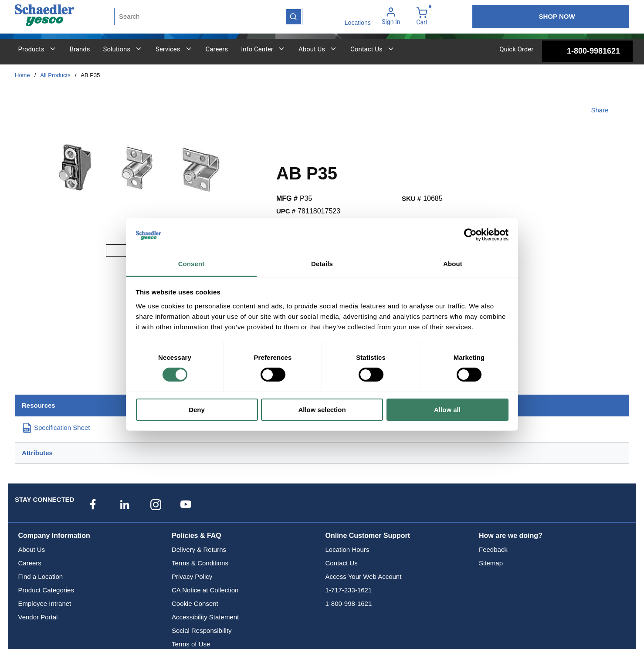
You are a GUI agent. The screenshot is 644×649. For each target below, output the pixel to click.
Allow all (447, 410)
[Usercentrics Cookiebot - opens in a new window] (470, 235)
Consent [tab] (192, 264)
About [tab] (453, 264)
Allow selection (322, 410)
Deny (197, 410)
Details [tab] (322, 264)
